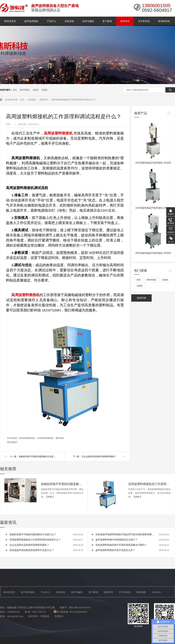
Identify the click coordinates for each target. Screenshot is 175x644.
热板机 (36, 90)
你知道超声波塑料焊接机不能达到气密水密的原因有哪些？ (125, 534)
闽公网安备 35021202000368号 (70, 612)
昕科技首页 (10, 21)
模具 (15, 90)
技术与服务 (88, 21)
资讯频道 (32, 100)
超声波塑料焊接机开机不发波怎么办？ (115, 550)
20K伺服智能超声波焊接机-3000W (153, 253)
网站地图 (141, 592)
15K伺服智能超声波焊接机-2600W (153, 208)
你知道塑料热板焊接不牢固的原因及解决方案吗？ (121, 545)
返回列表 (141, 298)
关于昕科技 (144, 21)
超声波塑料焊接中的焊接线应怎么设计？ (117, 540)
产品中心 (51, 21)
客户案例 (107, 21)
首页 (22, 100)
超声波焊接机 (31, 21)
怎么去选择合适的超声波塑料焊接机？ (99, 456)
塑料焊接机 (25, 90)
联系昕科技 (164, 21)
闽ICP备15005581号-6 (80, 608)
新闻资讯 (125, 21)
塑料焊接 (60, 438)
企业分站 (156, 592)
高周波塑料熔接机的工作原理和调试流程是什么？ (74, 100)
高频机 (45, 90)
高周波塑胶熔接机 (27, 438)
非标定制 (69, 21)
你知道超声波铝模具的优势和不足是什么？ (32, 550)
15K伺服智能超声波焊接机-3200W (153, 163)
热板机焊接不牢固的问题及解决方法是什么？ (38, 456)
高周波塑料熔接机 (46, 438)
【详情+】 (50, 497)
